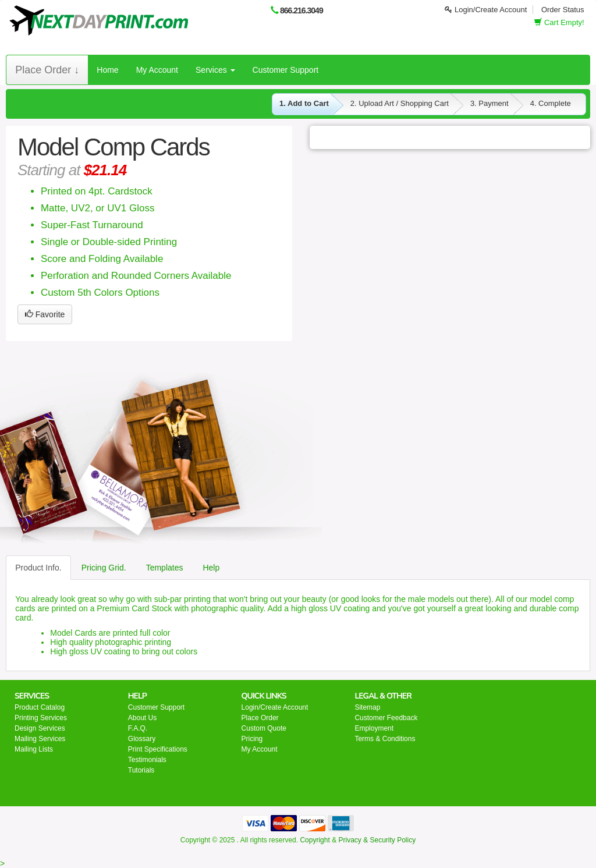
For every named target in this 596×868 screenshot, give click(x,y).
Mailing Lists (34, 749)
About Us (142, 718)
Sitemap (367, 707)
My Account (157, 70)
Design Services (40, 728)
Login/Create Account (486, 10)
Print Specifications (158, 749)
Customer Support (286, 70)
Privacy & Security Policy (377, 840)
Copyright (315, 840)
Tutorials (141, 770)
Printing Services (41, 718)
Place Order (260, 718)
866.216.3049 (301, 10)
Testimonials (147, 760)
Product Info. (38, 568)
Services (215, 70)
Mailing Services (40, 739)
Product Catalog (40, 707)
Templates (165, 568)
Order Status (563, 10)
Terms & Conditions (385, 739)
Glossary (142, 739)
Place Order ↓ (47, 70)
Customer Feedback (386, 718)
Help (211, 568)
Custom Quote (264, 728)
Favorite (45, 314)
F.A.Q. (138, 728)
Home (107, 70)
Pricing (252, 739)
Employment (374, 728)
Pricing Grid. (104, 568)
